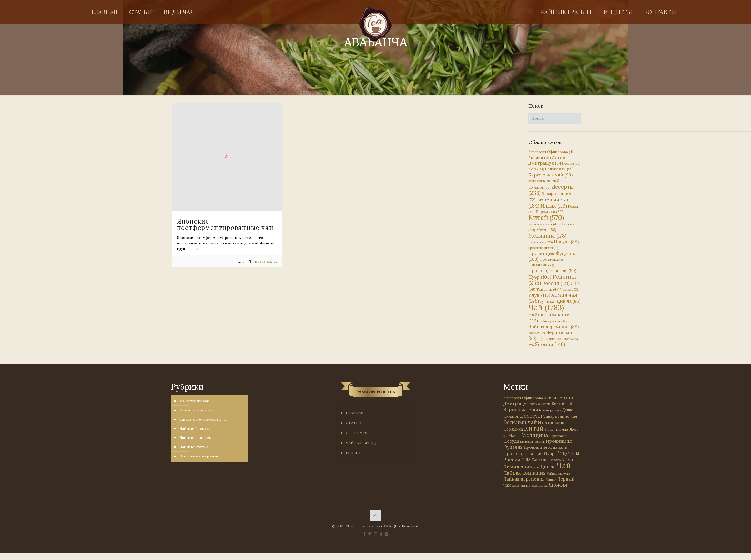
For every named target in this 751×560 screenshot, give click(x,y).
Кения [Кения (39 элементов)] (559, 423)
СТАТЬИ (354, 423)
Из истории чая (194, 401)
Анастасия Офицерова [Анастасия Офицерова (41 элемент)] (552, 152)
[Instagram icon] (376, 534)
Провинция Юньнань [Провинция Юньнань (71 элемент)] (545, 447)
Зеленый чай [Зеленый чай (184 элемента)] (549, 202)
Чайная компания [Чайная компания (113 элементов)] (525, 473)
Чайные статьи (194, 447)
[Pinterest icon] (370, 534)
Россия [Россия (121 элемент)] (556, 283)
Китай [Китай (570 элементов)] (546, 218)
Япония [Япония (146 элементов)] (550, 344)
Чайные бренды (195, 428)
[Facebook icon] (365, 534)
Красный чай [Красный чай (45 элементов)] (544, 224)
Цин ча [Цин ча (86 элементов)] (569, 301)
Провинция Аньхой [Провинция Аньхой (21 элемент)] (543, 248)
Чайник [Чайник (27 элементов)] (537, 333)
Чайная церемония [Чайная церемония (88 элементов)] (554, 327)
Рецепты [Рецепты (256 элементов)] (552, 280)
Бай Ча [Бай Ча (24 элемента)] (536, 169)
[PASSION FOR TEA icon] (387, 534)
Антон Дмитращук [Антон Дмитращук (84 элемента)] (547, 160)
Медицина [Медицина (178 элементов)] (547, 236)
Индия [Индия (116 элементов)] (554, 206)
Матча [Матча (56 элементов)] (546, 230)
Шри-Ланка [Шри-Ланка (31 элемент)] (549, 339)
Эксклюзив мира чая (199, 456)
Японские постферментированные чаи (225, 224)
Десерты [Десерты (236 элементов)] (531, 416)
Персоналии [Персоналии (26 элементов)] (541, 242)
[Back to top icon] (375, 515)
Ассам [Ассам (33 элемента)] (572, 163)
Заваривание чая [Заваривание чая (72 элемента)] (560, 416)
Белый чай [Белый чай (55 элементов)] (559, 169)
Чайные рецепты (196, 438)
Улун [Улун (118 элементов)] (539, 295)
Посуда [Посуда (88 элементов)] (566, 242)
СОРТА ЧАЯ (357, 433)
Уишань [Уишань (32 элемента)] (570, 289)
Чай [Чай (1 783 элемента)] (546, 307)
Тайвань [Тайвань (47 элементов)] (548, 289)
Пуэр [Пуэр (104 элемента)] (540, 277)
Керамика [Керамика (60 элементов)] (549, 212)
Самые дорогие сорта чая (204, 419)
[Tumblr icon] (381, 534)
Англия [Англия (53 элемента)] (540, 157)
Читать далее (265, 261)
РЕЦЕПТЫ (355, 453)
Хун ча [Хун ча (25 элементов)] (548, 302)
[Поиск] (555, 118)
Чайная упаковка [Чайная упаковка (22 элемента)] (554, 321)
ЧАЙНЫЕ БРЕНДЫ (363, 443)
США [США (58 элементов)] (526, 460)
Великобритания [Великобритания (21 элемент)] (542, 181)
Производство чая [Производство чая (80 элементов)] (552, 271)
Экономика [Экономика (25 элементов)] (539, 486)
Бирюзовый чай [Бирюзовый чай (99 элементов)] (550, 175)
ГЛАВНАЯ (355, 413)
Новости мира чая (196, 410)
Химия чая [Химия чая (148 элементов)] (553, 298)
